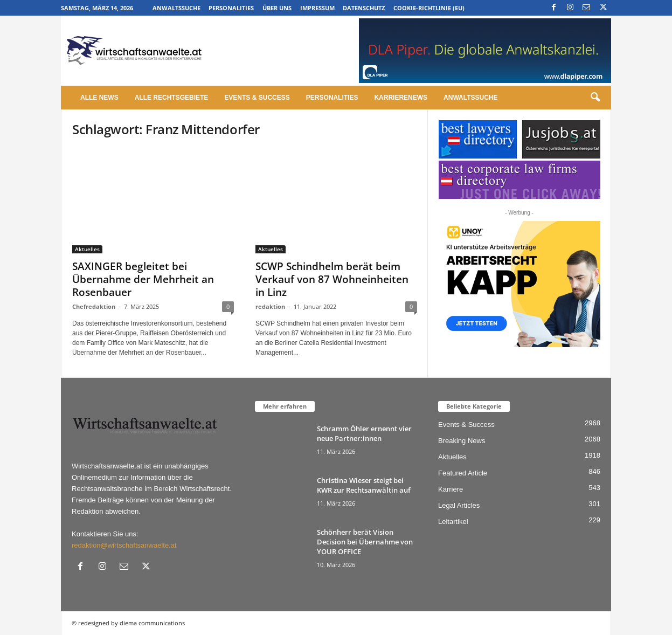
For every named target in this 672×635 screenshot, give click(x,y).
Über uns (277, 8)
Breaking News (462, 441)
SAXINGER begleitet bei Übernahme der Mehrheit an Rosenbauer (143, 279)
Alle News (99, 98)
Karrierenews (401, 98)
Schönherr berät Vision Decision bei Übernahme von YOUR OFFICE (365, 542)
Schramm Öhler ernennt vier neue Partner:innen (364, 433)
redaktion (270, 306)
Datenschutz (364, 8)
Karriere (451, 489)
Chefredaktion (94, 306)
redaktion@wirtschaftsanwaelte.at (124, 545)
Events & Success (257, 98)
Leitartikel (453, 522)
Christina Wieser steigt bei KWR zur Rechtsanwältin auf (364, 485)
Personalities (231, 8)
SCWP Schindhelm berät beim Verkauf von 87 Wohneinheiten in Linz (332, 279)
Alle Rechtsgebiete (172, 98)
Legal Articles (459, 505)
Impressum (317, 8)
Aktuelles (87, 249)
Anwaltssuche (176, 8)
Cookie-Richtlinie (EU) (429, 8)
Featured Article (463, 473)
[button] (595, 98)
